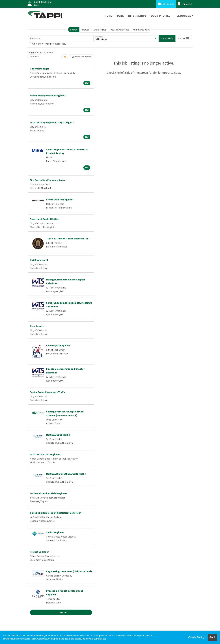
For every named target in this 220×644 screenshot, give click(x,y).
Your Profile (161, 16)
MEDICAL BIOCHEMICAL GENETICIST (66, 474)
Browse (85, 30)
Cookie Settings (197, 637)
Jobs (120, 16)
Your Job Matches (120, 30)
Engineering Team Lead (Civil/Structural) (69, 571)
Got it (212, 637)
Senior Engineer (55, 532)
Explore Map (100, 30)
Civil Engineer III (39, 260)
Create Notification (82, 57)
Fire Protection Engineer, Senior (48, 180)
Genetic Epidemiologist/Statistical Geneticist (56, 513)
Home (108, 16)
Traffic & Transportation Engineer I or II (68, 239)
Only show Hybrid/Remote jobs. (49, 44)
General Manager (40, 69)
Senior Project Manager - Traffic (48, 392)
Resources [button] (183, 16)
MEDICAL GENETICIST (58, 435)
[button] (183, 38)
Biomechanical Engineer (60, 199)
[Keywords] (61, 38)
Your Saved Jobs (141, 30)
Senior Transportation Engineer (48, 95)
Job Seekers (166, 4)
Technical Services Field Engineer (48, 493)
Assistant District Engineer (45, 454)
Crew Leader (37, 326)
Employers (185, 4)
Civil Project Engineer (58, 345)
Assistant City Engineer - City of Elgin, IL (52, 122)
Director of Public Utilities (45, 219)
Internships (137, 16)
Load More (61, 612)
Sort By (33, 57)
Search (74, 30)
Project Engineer (39, 552)
